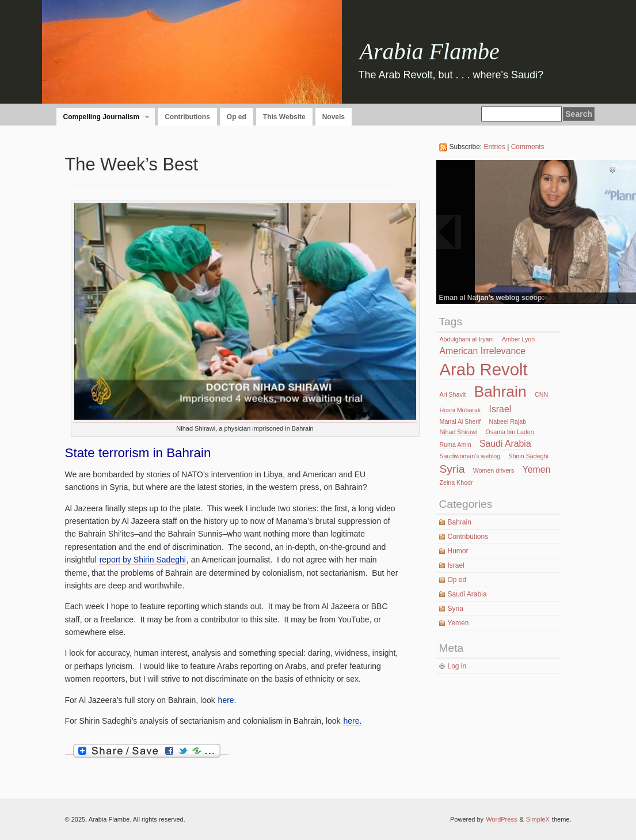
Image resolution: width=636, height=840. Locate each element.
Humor (458, 551)
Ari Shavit (453, 394)
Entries (495, 147)
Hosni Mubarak (460, 410)
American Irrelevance (483, 351)
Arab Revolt (484, 369)
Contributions (187, 117)
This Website (284, 117)
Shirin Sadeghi (529, 456)
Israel (500, 409)
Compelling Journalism (103, 117)
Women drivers (494, 470)
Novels (334, 117)
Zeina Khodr (456, 482)
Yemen (537, 470)
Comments (528, 147)
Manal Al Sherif (460, 421)
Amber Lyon (518, 339)
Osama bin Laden (510, 432)
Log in (457, 666)
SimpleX (538, 819)
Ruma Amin (456, 444)
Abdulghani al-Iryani (467, 339)
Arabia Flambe (430, 52)
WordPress (501, 819)
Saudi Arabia (505, 444)
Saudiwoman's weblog (470, 456)
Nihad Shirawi (459, 432)
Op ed (237, 117)
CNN (541, 394)
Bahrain (500, 392)
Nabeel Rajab (508, 421)
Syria (452, 469)
